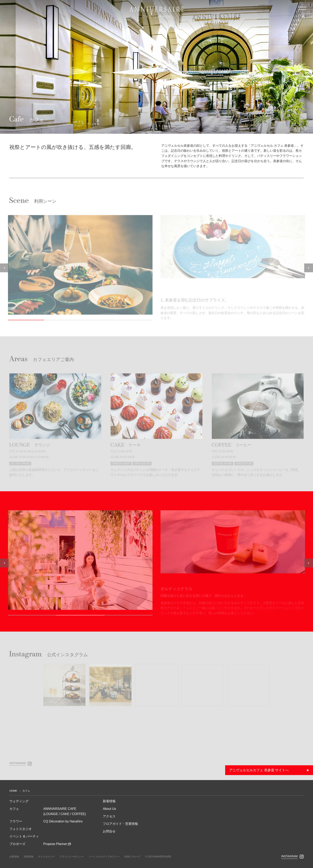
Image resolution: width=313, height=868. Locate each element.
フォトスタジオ (21, 829)
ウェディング (19, 801)
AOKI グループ (132, 857)
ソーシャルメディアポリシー (104, 857)
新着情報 (109, 801)
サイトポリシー (47, 857)
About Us (109, 809)
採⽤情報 (29, 857)
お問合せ (109, 831)
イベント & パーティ (24, 836)
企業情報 (14, 857)
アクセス (109, 816)
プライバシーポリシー (72, 857)
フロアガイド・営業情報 (120, 824)
